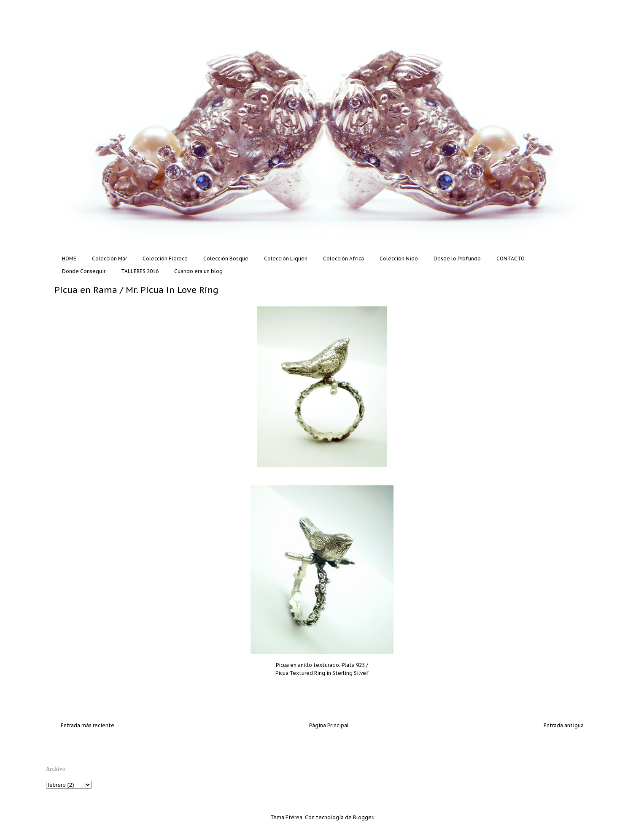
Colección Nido (399, 259)
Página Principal (329, 725)
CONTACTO (511, 259)
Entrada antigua (564, 725)
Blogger (363, 817)
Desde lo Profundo (457, 259)
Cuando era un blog (198, 271)
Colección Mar (109, 259)
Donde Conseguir (84, 271)
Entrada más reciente (88, 725)
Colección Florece (165, 259)
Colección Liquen (286, 259)
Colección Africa (344, 259)
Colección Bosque (226, 259)
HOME (69, 259)
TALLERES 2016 (140, 271)
